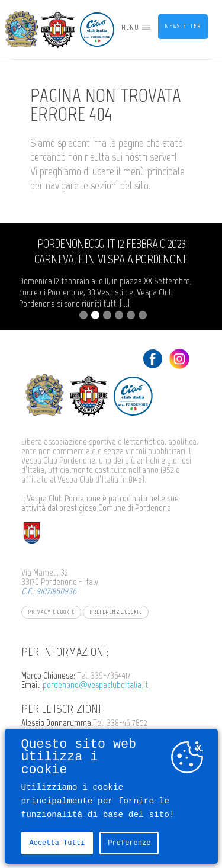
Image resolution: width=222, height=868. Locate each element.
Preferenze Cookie (116, 612)
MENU (130, 28)
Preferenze (129, 843)
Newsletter (183, 26)
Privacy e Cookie (51, 612)
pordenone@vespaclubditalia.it (95, 685)
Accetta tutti (57, 843)
